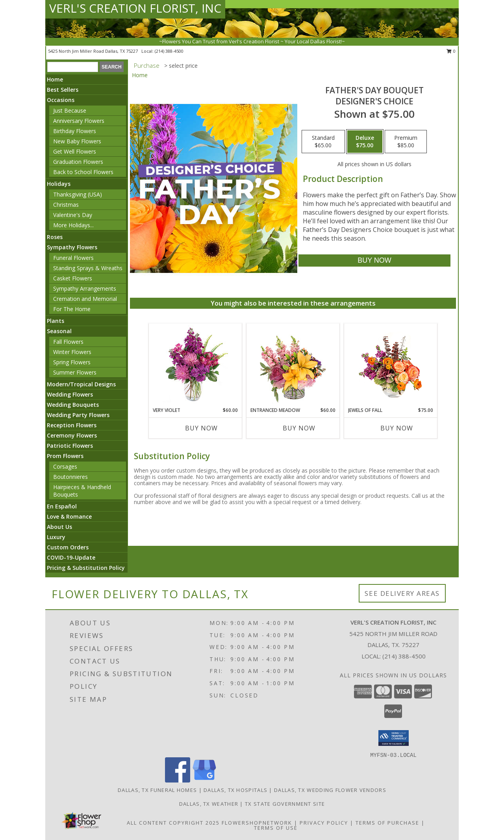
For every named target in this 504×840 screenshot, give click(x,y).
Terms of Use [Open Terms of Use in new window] (276, 828)
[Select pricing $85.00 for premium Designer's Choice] (406, 142)
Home (55, 79)
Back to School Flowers (83, 172)
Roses (55, 237)
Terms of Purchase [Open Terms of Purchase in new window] (387, 823)
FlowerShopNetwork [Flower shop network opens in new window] (257, 823)
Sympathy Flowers (72, 247)
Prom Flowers (65, 456)
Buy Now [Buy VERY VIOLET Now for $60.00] (201, 428)
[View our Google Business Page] (204, 780)
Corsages (65, 466)
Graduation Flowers (78, 162)
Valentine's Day (73, 215)
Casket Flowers (73, 278)
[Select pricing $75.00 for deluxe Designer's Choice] (365, 142)
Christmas (66, 205)
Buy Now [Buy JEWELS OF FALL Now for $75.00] (397, 428)
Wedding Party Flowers (78, 415)
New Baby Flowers (77, 141)
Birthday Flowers (75, 131)
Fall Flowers (68, 342)
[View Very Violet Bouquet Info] (195, 365)
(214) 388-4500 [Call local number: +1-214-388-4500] (169, 51)
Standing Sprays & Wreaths (88, 268)
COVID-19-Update (71, 557)
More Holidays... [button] (73, 225)
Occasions (61, 100)
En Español (62, 506)
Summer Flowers (75, 372)
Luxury (56, 537)
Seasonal (59, 331)
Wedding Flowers (70, 394)
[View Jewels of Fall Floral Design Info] (391, 365)
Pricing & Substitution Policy (86, 568)
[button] (394, 738)
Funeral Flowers (73, 258)
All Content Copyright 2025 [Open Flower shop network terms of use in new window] (173, 823)
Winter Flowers (72, 352)
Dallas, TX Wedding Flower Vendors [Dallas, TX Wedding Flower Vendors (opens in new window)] (330, 790)
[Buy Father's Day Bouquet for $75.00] (374, 261)
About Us (59, 527)
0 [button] (451, 51)
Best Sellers (63, 90)
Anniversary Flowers (79, 121)
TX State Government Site (285, 804)
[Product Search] (73, 67)
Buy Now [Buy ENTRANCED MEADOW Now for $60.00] (299, 428)
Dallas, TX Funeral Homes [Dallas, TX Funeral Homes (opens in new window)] (157, 790)
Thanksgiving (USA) (78, 194)
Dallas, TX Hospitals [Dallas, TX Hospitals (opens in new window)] (235, 790)
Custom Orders (68, 547)
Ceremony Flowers (72, 435)
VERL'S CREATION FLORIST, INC (135, 8)
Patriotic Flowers (70, 446)
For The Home (72, 309)
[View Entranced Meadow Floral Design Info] (293, 365)
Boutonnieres (70, 477)
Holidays (59, 184)
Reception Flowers (72, 425)
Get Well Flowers (75, 151)
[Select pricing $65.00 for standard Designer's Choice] (323, 142)
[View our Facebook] (178, 780)
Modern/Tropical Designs (81, 384)
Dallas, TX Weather (209, 804)
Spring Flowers (72, 362)
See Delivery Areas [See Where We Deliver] (402, 593)
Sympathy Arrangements (85, 288)
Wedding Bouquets (73, 405)
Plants (56, 321)
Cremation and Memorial (85, 299)
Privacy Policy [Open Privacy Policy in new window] (324, 823)
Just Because (70, 110)
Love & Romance (69, 516)
